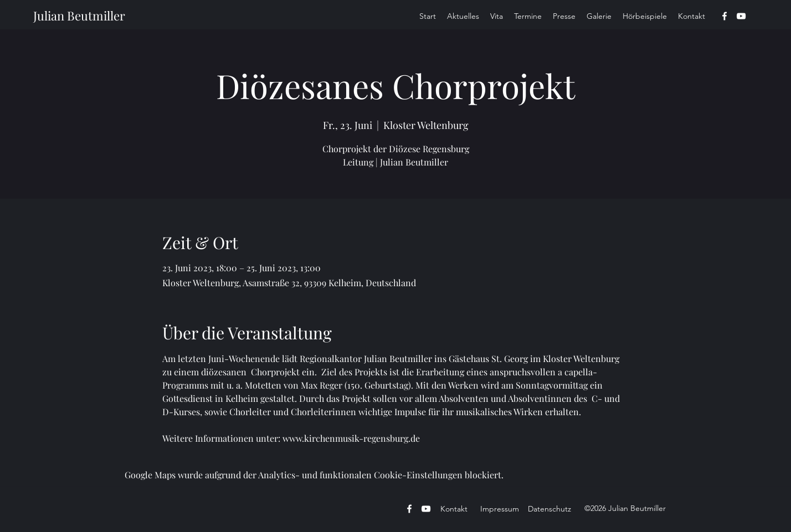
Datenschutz (549, 509)
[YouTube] (741, 16)
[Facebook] (725, 16)
